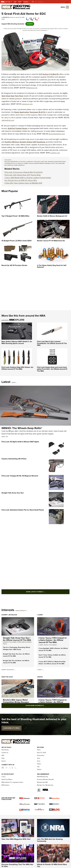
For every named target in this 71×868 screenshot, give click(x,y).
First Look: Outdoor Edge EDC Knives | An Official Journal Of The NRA (17, 368)
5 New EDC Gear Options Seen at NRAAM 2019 (23, 183)
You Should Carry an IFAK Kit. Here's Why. (21, 180)
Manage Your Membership (45, 797)
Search (4, 773)
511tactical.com (32, 88)
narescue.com (27, 104)
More (13, 382)
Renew (20, 2)
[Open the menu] (67, 7)
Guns (39, 773)
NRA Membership (42, 788)
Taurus (46, 645)
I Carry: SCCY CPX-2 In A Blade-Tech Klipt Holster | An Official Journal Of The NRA (52, 663)
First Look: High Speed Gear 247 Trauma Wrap (23, 175)
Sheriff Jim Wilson (9, 615)
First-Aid (7, 162)
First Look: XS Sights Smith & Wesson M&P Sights (20, 442)
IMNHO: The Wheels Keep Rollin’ (22, 428)
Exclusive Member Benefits (45, 791)
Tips (7, 437)
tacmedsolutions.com (57, 134)
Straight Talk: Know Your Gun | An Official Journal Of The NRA (17, 639)
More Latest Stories (44, 592)
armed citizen (17, 642)
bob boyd (22, 165)
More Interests (20, 611)
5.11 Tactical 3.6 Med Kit (25, 162)
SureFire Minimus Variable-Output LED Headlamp (49, 163)
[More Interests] (27, 611)
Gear (3, 19)
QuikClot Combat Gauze (25, 163)
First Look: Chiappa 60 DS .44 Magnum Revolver (20, 476)
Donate (26, 2)
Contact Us (5, 764)
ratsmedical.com (8, 120)
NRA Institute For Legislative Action (12, 794)
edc (6, 165)
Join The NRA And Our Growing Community (50, 852)
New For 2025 (7, 677)
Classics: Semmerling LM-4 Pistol (14, 459)
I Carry (40, 615)
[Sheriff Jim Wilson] (14, 670)
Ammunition (41, 767)
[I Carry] (43, 670)
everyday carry (13, 165)
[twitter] (33, 18)
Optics (39, 776)
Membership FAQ (42, 794)
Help (3, 770)
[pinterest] (37, 18)
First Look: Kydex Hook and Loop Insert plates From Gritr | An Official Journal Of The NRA (52, 369)
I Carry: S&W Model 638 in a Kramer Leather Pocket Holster (28, 178)
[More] (16, 382)
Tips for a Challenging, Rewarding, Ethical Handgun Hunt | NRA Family (17, 648)
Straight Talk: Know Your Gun (13, 493)
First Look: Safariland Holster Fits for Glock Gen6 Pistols (23, 510)
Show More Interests (46, 705)
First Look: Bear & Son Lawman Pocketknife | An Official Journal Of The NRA (52, 343)
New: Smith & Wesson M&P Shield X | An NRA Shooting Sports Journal (17, 342)
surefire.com (55, 153)
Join (15, 2)
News (3, 437)
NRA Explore (5, 797)
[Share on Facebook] (28, 18)
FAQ (3, 767)
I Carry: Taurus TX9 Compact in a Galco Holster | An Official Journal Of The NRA (53, 640)
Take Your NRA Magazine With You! (16, 851)
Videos (40, 677)
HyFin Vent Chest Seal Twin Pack (44, 162)
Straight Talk (7, 642)
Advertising (5, 762)
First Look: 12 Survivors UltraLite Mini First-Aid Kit (24, 172)
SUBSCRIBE (12, 728)
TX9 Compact (53, 645)
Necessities (14, 162)
